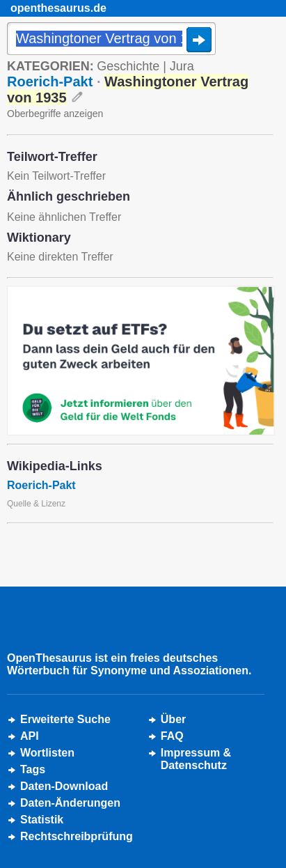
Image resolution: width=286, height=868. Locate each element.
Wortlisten (47, 753)
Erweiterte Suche (65, 719)
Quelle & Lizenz (36, 504)
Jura (182, 66)
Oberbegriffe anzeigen (55, 114)
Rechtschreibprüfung (77, 836)
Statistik (42, 820)
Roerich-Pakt (50, 82)
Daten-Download (64, 786)
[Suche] (111, 40)
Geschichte (128, 66)
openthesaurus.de (58, 8)
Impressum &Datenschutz (196, 759)
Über (173, 719)
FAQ (172, 736)
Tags (33, 769)
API (30, 736)
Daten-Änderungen (70, 803)
